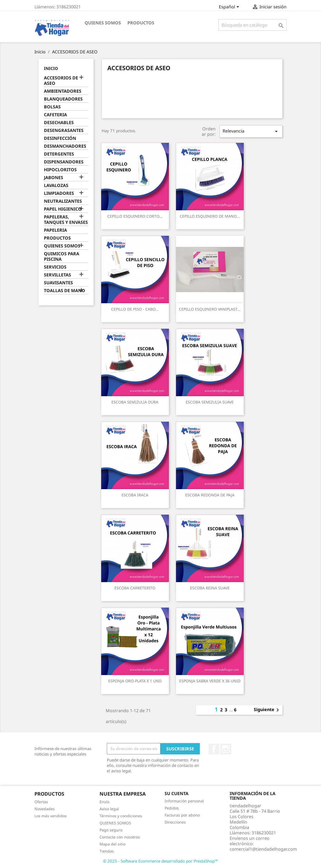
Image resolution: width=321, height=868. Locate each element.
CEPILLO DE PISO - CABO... (135, 309)
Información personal (184, 801)
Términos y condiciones (121, 816)
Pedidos (172, 808)
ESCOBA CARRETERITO (135, 588)
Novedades (45, 809)
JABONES (54, 178)
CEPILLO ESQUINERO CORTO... (135, 216)
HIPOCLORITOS (60, 170)
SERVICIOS (55, 267)
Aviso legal (109, 809)
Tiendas (107, 851)
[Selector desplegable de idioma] (230, 7)
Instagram (226, 749)
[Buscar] (253, 25)
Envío (104, 802)
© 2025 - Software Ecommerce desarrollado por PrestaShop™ (160, 861)
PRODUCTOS (141, 23)
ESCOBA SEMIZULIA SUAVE (210, 402)
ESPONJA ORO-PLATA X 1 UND (135, 681)
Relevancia (251, 131)
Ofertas (41, 802)
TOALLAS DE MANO (65, 291)
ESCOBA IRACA (135, 495)
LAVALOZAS (56, 185)
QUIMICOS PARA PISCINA (62, 256)
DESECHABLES (59, 123)
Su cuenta (176, 793)
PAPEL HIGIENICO (63, 209)
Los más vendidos (51, 816)
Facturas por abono (182, 815)
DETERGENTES (59, 154)
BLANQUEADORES (63, 99)
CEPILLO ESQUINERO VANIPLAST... (210, 309)
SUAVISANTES (58, 283)
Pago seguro (111, 830)
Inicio (51, 68)
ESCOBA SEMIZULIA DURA (135, 402)
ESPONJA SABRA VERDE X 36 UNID (210, 681)
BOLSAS (52, 107)
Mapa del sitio (112, 844)
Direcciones (175, 822)
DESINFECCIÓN (60, 138)
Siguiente (267, 710)
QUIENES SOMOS (103, 23)
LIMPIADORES (59, 193)
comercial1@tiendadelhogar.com (263, 849)
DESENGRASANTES (64, 130)
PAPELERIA (55, 230)
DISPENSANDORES (64, 162)
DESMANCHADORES (65, 146)
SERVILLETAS (57, 275)
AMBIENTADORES (63, 91)
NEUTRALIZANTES (63, 201)
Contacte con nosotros (120, 837)
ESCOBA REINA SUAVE (210, 588)
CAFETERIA (55, 115)
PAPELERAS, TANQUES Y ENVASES (66, 220)
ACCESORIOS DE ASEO (61, 81)
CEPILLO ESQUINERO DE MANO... (210, 216)
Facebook (214, 749)
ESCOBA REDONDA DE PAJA (210, 495)
